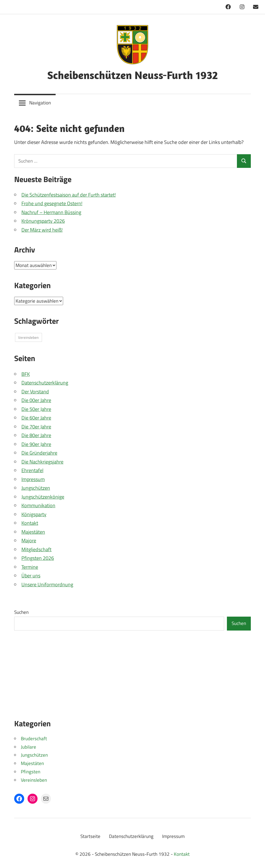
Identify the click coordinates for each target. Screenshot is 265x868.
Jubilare (29, 747)
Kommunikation (38, 505)
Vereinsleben (34, 780)
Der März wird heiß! (42, 230)
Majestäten (33, 532)
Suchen (21, 612)
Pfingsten (31, 772)
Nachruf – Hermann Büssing (51, 212)
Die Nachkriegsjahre (42, 462)
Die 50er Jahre (36, 409)
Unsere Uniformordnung (47, 584)
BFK (26, 374)
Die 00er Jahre (36, 400)
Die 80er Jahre (36, 435)
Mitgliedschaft (36, 549)
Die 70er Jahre (36, 427)
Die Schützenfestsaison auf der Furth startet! (69, 195)
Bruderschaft (34, 739)
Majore (29, 540)
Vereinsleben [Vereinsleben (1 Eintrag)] (28, 337)
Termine (30, 567)
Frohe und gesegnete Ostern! (52, 203)
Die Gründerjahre (39, 453)
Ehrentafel (32, 470)
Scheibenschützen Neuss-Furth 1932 (132, 75)
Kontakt (30, 523)
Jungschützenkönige (43, 497)
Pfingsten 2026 (38, 558)
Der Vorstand (35, 392)
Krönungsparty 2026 (43, 221)
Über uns (31, 576)
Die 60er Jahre (36, 418)
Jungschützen (36, 488)
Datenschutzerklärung (45, 383)
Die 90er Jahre (36, 444)
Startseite (90, 836)
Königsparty (34, 514)
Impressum (33, 479)
